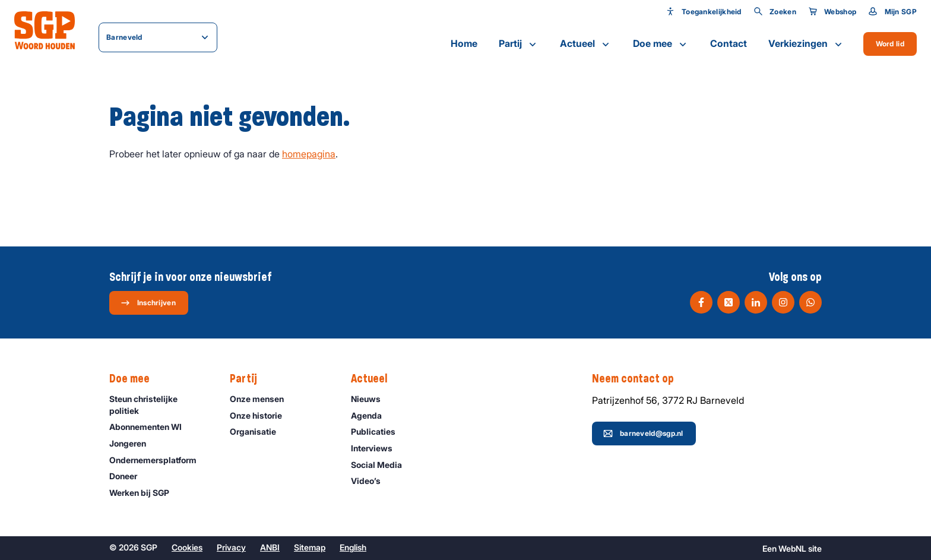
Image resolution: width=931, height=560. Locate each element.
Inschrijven (148, 303)
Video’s (371, 481)
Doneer (129, 476)
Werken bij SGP (145, 493)
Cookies (187, 547)
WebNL (792, 548)
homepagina (309, 154)
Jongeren (133, 443)
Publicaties (379, 431)
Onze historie (261, 415)
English (353, 547)
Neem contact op (639, 379)
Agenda (372, 415)
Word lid (890, 44)
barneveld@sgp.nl (643, 434)
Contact (729, 43)
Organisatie (258, 431)
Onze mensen (262, 399)
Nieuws (371, 399)
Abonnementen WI (151, 427)
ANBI (270, 547)
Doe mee (661, 44)
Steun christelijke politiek (160, 404)
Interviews (377, 448)
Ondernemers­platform (158, 460)
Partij (519, 44)
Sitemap (310, 547)
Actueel (586, 44)
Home (464, 43)
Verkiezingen (806, 44)
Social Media (382, 465)
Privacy (231, 547)
